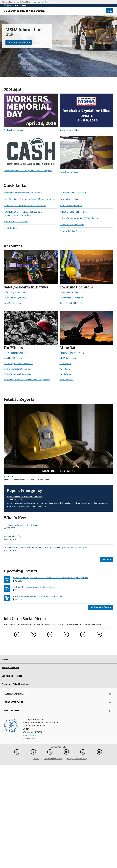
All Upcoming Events (101, 607)
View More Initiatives (13, 303)
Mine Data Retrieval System (72, 353)
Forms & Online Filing (69, 199)
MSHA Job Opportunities (71, 206)
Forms (5, 659)
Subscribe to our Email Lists (74, 193)
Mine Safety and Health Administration (24, 11)
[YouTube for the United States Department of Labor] (66, 635)
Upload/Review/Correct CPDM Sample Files (79, 218)
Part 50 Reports (66, 374)
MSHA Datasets (66, 380)
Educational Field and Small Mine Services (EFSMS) (27, 380)
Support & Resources (12, 676)
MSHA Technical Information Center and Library (25, 206)
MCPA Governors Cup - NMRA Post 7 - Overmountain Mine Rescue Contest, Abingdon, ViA (50, 578)
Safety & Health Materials (71, 303)
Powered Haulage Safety (15, 298)
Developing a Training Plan (71, 298)
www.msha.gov (30, 735)
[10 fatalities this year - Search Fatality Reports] (58, 439)
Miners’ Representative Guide (17, 369)
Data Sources (66, 364)
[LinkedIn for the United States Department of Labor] (83, 635)
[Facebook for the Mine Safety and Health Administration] (17, 635)
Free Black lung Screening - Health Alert (21, 525)
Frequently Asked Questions (72, 231)
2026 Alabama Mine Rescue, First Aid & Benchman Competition (40, 596)
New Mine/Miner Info (13, 358)
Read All (107, 559)
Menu (110, 11)
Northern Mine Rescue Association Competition (33, 587)
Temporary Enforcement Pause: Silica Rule (23, 193)
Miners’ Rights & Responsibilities (18, 364)
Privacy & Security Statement (77, 759)
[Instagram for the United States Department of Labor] (50, 635)
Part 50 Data (65, 369)
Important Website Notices (53, 759)
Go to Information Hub (19, 42)
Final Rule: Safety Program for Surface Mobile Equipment (29, 199)
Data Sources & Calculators (72, 225)
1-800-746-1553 (15, 500)
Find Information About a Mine (17, 374)
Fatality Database (10, 668)
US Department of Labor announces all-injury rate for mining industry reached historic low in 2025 (45, 547)
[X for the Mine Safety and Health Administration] (33, 635)
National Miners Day (12, 536)
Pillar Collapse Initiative (14, 292)
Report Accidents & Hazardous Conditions (25, 496)
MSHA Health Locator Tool (16, 353)
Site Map (36, 759)
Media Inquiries (11, 228)
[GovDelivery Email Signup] (99, 635)
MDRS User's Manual (69, 358)
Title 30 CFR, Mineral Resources (74, 212)
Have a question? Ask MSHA (16, 221)
